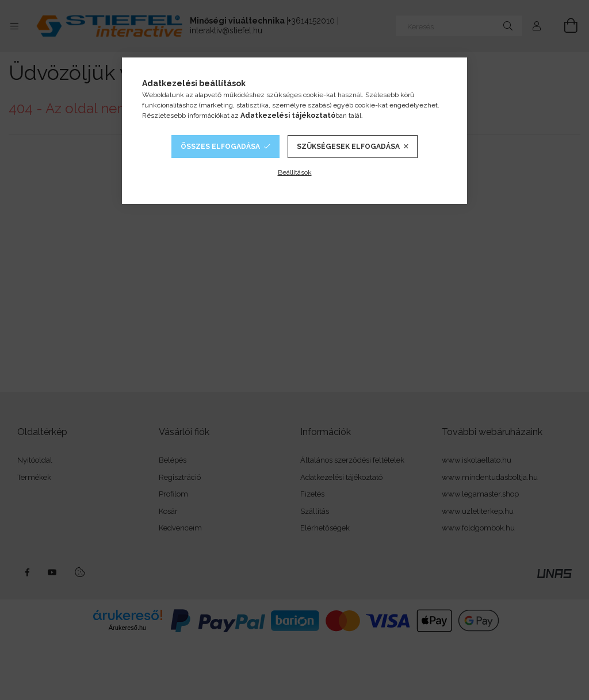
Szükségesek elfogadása (348, 147)
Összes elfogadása (220, 147)
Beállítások (295, 172)
